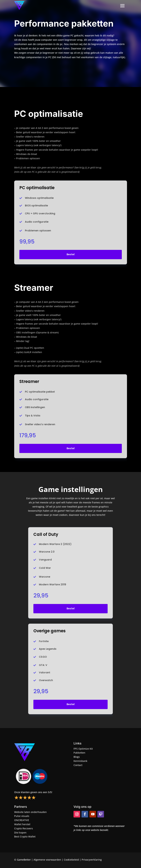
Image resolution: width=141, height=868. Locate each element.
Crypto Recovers (24, 828)
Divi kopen (20, 833)
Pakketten (79, 753)
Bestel (71, 254)
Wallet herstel (22, 824)
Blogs (77, 757)
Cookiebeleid (71, 860)
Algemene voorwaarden (47, 860)
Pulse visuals (22, 816)
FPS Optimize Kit (83, 749)
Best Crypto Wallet (25, 837)
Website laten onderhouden (30, 812)
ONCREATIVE (22, 820)
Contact (78, 765)
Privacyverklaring (92, 860)
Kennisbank (80, 761)
